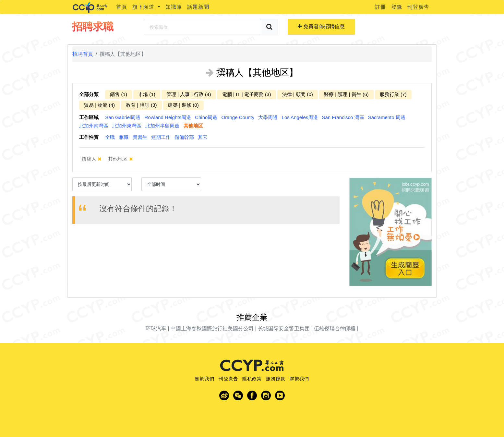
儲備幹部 (184, 137)
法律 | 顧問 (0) (298, 94)
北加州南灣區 (94, 126)
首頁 (122, 7)
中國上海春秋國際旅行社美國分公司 (212, 328)
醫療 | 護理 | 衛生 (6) (346, 94)
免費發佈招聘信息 (321, 26)
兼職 (124, 137)
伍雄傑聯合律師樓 (335, 328)
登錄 (397, 7)
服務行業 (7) (393, 94)
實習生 (140, 137)
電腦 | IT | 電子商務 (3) (247, 94)
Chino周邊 (206, 117)
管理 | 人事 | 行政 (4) (189, 94)
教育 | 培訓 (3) (141, 105)
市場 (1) (147, 94)
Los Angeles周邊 (300, 117)
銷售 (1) (119, 94)
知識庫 (174, 7)
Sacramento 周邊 (387, 117)
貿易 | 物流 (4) (99, 105)
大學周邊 (268, 117)
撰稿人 (95, 159)
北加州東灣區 (127, 126)
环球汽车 (156, 328)
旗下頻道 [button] (144, 7)
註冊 (380, 7)
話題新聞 (198, 7)
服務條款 (276, 379)
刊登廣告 (418, 7)
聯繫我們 (299, 379)
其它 (203, 137)
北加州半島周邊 (162, 126)
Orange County (238, 117)
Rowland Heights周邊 (168, 117)
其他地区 (193, 126)
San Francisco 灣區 (343, 117)
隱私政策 (252, 379)
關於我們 (205, 379)
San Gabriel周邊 (123, 117)
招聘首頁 (83, 54)
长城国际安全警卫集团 (284, 328)
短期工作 (161, 137)
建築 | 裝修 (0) (183, 105)
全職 (110, 137)
